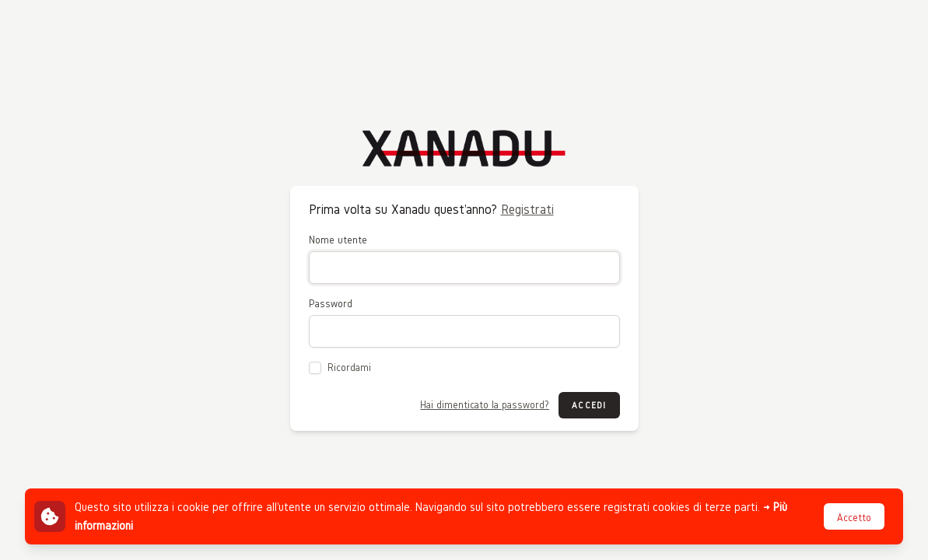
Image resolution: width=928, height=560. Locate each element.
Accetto (854, 518)
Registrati (527, 209)
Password (331, 304)
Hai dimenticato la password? (485, 405)
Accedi (589, 405)
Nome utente (338, 240)
